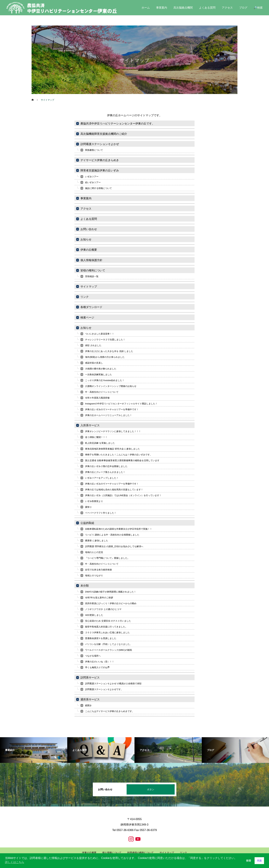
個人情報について (112, 853)
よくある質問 (207, 8)
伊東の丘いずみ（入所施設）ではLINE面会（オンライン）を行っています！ (123, 495)
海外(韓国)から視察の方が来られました (105, 357)
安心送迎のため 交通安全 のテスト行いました (108, 621)
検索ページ (87, 317)
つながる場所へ (93, 656)
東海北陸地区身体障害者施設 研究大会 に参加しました (112, 449)
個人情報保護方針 (91, 260)
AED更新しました (94, 615)
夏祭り (88, 507)
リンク (85, 297)
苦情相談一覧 (92, 276)
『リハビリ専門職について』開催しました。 (107, 558)
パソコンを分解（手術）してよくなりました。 (109, 644)
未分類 (85, 586)
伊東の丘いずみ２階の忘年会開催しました (106, 466)
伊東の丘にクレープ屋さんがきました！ (105, 472)
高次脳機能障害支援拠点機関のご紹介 (104, 134)
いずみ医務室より (94, 501)
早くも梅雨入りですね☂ (97, 667)
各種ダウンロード (91, 307)
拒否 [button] (249, 861)
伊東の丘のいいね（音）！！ (100, 662)
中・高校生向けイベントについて (102, 392)
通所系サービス (90, 699)
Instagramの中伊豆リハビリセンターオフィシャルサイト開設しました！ (121, 404)
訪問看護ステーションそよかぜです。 (104, 689)
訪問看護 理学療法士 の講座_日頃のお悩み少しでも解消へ (114, 546)
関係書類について (94, 150)
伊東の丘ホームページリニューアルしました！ (109, 415)
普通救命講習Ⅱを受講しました (101, 638)
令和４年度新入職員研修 (97, 398)
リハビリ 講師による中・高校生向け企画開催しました (112, 535)
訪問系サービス (90, 678)
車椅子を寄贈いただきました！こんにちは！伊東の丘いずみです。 (119, 455)
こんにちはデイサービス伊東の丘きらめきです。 (110, 711)
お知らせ (86, 239)
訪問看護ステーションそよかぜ (100, 144)
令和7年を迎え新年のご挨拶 (99, 598)
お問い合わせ (89, 229)
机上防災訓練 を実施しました (100, 443)
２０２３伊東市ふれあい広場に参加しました (107, 633)
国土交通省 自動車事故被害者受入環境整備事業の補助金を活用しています (122, 460)
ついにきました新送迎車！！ (100, 334)
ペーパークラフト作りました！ (101, 513)
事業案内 (162, 8)
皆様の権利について (93, 270)
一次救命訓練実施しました (98, 375)
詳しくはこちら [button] (15, 862)
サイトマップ (89, 287)
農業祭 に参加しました (97, 541)
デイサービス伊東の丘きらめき (100, 160)
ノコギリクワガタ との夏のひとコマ (103, 609)
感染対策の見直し (94, 363)
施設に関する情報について (98, 188)
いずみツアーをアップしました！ (102, 478)
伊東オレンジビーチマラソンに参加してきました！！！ (113, 431)
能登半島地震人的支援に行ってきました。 (106, 627)
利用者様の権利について (141, 853)
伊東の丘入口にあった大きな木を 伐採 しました (109, 351)
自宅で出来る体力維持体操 (98, 570)
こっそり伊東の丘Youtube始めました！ (105, 380)
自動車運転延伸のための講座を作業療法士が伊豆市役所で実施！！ (119, 529)
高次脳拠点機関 (183, 8)
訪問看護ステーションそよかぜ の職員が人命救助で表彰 (113, 684)
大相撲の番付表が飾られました (101, 369)
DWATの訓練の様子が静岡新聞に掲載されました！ (111, 592)
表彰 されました (93, 345)
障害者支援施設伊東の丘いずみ (100, 170)
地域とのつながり (94, 575)
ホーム (146, 8)
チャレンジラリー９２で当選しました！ (105, 340)
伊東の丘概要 (89, 250)
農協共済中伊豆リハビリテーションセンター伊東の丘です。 (118, 124)
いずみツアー (92, 177)
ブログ (243, 8)
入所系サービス (90, 425)
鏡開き (88, 705)
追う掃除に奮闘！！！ (96, 437)
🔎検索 (258, 8)
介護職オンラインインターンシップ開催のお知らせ (111, 386)
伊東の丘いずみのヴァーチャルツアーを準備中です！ (112, 409)
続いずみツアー (93, 182)
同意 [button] (259, 861)
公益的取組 (87, 523)
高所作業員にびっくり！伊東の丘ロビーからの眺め (111, 603)
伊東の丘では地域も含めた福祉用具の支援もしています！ (114, 490)
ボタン (151, 789)
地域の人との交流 (94, 552)
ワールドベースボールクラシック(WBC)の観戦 (109, 650)
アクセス (227, 8)
